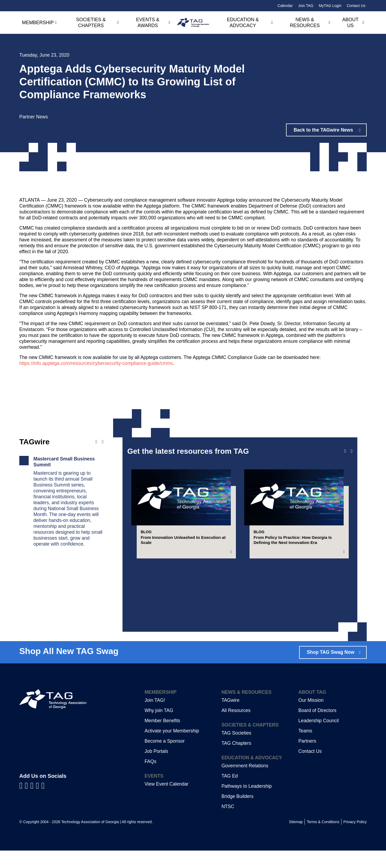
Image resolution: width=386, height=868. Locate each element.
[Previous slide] (345, 451)
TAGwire (230, 718)
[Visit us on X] (39, 803)
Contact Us (356, 6)
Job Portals (156, 769)
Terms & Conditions (323, 839)
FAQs (150, 779)
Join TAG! (155, 718)
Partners (307, 758)
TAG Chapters (236, 761)
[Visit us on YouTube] (33, 803)
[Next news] (103, 442)
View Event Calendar (166, 801)
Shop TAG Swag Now (331, 670)
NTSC (228, 824)
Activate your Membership (172, 748)
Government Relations (245, 783)
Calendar (285, 6)
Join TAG (306, 6)
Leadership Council (319, 738)
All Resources (236, 728)
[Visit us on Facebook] (22, 803)
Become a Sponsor (165, 758)
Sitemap (296, 839)
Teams (305, 748)
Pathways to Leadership (247, 804)
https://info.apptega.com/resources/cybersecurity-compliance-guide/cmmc (96, 363)
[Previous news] (96, 442)
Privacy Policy (355, 839)
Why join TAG (159, 728)
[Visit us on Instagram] (43, 803)
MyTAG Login (330, 6)
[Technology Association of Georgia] (193, 22)
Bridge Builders (237, 814)
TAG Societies (236, 750)
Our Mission (311, 718)
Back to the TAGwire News (324, 130)
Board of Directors (317, 728)
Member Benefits (162, 738)
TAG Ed (230, 793)
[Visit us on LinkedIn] (28, 803)
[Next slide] (352, 451)
